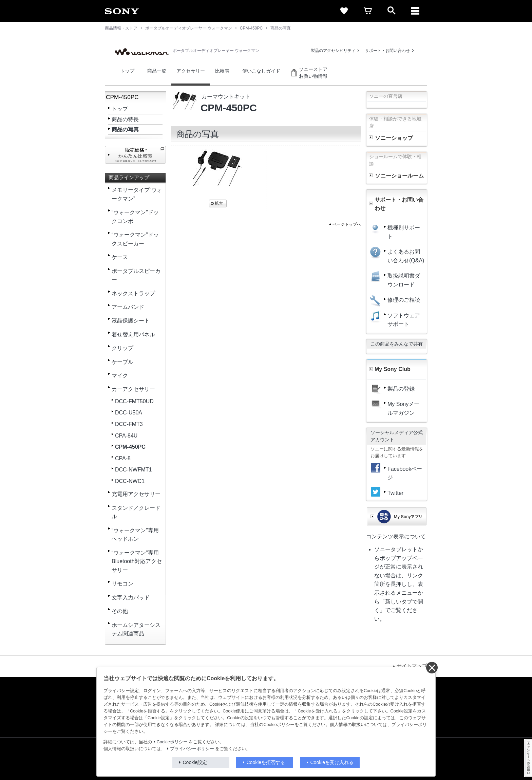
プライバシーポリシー (192, 749)
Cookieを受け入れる (332, 762)
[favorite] (344, 11)
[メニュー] (415, 11)
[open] (392, 11)
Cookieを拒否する (266, 762)
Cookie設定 (195, 762)
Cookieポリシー (172, 742)
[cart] (368, 11)
